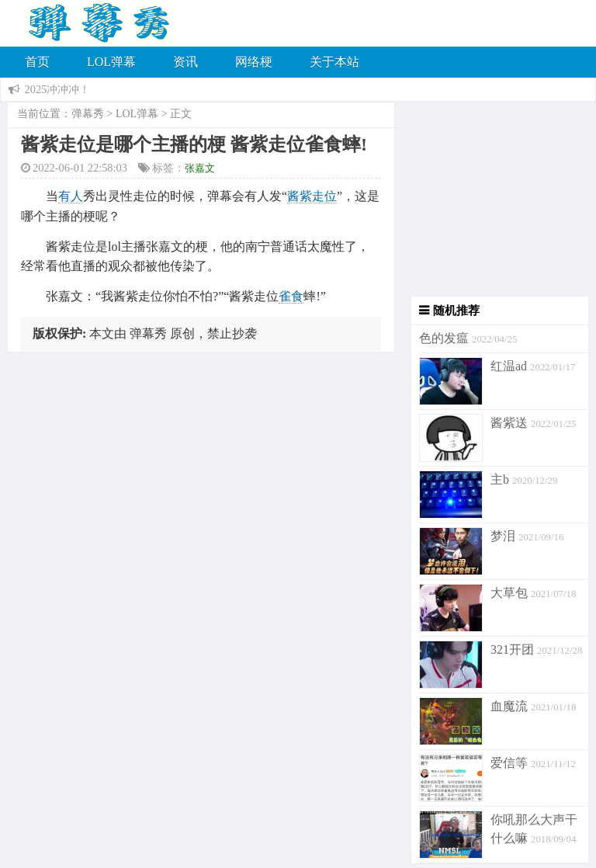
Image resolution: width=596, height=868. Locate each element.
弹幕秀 (88, 114)
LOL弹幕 (111, 62)
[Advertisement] (492, 199)
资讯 (185, 62)
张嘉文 (200, 168)
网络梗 (254, 62)
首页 (37, 62)
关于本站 (334, 62)
